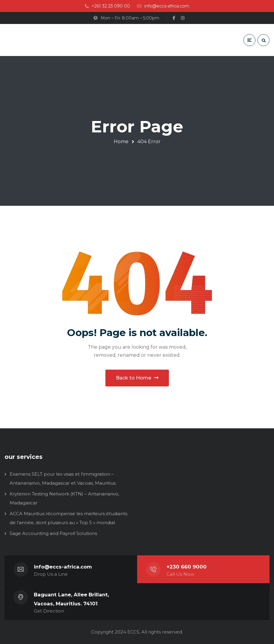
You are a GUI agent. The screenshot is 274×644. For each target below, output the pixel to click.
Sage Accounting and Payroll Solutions (53, 533)
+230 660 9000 (187, 567)
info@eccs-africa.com (63, 567)
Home (121, 142)
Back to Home (137, 378)
